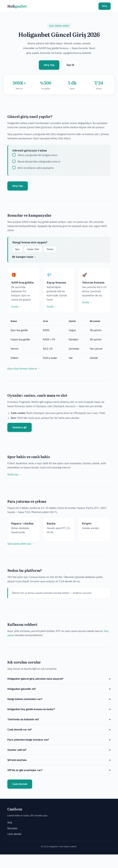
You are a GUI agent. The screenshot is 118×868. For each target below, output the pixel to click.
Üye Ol (70, 65)
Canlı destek (20, 784)
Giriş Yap (49, 65)
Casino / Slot (33, 249)
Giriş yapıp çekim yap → (21, 544)
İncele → (16, 307)
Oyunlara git (20, 427)
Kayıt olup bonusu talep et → (24, 369)
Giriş (105, 6)
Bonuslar (12, 828)
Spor (17, 249)
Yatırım (50, 249)
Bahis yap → (14, 474)
